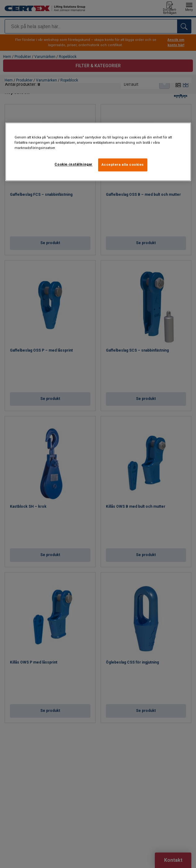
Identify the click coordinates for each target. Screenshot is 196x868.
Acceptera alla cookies (123, 165)
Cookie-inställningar (73, 164)
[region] (98, 152)
